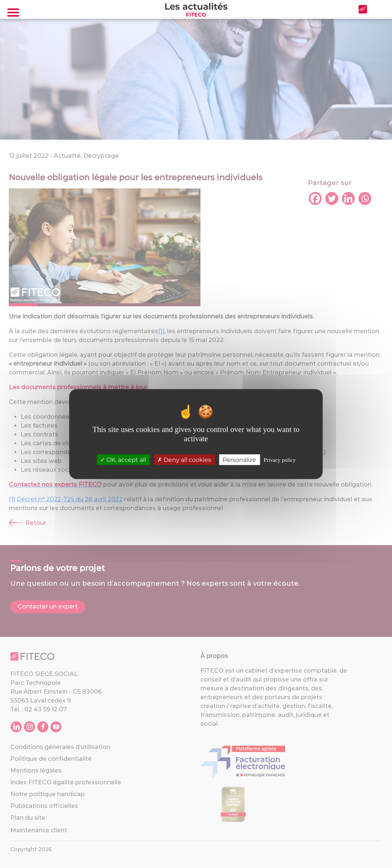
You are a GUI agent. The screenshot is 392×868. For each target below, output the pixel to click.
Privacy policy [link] (279, 460)
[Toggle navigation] (13, 13)
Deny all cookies (184, 460)
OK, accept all (123, 460)
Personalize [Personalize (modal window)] (239, 460)
